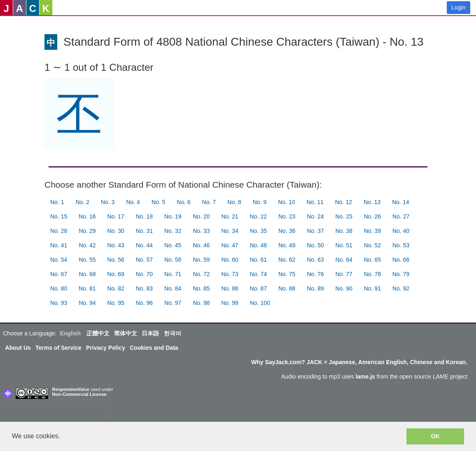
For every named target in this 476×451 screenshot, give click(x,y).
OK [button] (435, 436)
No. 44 (144, 245)
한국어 (173, 333)
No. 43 (116, 245)
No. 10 (286, 202)
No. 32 (173, 231)
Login (458, 7)
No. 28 (59, 231)
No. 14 (400, 202)
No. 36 (287, 231)
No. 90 (344, 288)
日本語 (150, 333)
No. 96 (144, 303)
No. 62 (287, 260)
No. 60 (230, 260)
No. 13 (372, 202)
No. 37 (315, 231)
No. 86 (230, 288)
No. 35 (258, 231)
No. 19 (173, 216)
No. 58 (173, 260)
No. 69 (116, 274)
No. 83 (144, 288)
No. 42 (87, 245)
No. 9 (260, 202)
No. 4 (133, 202)
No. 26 (372, 216)
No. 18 (144, 216)
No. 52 (372, 245)
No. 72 (201, 274)
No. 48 (258, 245)
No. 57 (144, 260)
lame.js (365, 377)
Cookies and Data (154, 348)
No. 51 (344, 245)
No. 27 (401, 216)
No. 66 (401, 260)
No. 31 (144, 231)
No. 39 (372, 231)
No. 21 (230, 216)
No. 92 (401, 288)
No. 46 (201, 245)
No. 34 (230, 231)
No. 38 (344, 231)
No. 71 (173, 274)
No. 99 (230, 303)
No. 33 (201, 231)
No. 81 (87, 288)
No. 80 (59, 288)
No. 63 (315, 260)
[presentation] (53, 413)
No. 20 (201, 216)
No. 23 (287, 216)
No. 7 (209, 202)
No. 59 (201, 260)
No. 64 (344, 260)
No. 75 (287, 274)
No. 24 (315, 216)
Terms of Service (58, 348)
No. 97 (173, 303)
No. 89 (315, 288)
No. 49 (287, 245)
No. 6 (183, 202)
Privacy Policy (106, 348)
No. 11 (315, 202)
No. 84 (173, 288)
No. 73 (230, 274)
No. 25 (344, 216)
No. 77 (344, 274)
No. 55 (87, 260)
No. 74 (258, 274)
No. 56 (116, 260)
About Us (18, 348)
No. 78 (372, 274)
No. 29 (87, 231)
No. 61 (258, 260)
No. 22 (258, 216)
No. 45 (173, 245)
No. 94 (87, 303)
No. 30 (116, 231)
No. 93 (59, 303)
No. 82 (116, 288)
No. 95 (116, 303)
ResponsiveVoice (71, 389)
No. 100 (260, 303)
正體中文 (98, 333)
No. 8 (234, 202)
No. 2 (82, 202)
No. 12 (344, 202)
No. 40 (401, 231)
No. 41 (59, 245)
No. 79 (401, 274)
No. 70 (144, 274)
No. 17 (116, 216)
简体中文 (126, 333)
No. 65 (372, 260)
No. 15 (59, 216)
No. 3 (108, 202)
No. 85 (201, 288)
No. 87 (258, 288)
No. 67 (59, 274)
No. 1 (57, 202)
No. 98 (201, 303)
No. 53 (401, 245)
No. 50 (315, 245)
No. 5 (158, 202)
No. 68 (87, 274)
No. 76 (315, 274)
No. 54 (59, 260)
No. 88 (287, 288)
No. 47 (230, 245)
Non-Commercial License (79, 394)
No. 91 (372, 288)
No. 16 (87, 216)
